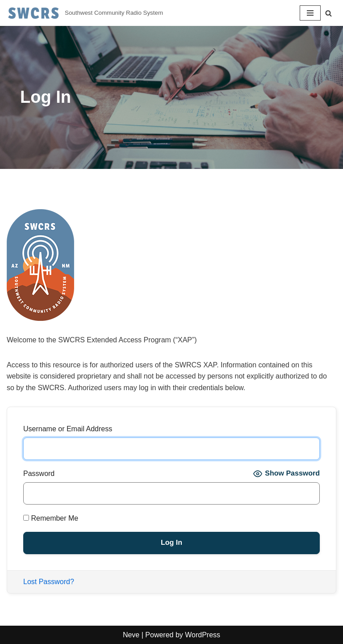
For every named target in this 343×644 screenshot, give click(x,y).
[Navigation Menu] (310, 13)
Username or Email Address (68, 429)
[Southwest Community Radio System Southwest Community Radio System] (85, 13)
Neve (131, 635)
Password (39, 474)
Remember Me (51, 518)
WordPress (203, 635)
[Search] (328, 13)
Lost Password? (49, 582)
